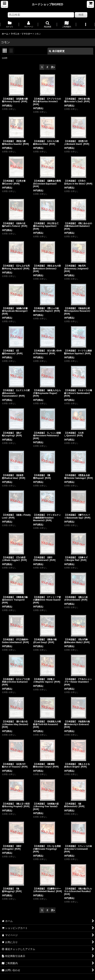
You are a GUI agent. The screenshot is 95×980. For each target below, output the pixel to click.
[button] (4, 4)
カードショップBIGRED (47, 4)
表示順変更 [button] (57, 51)
